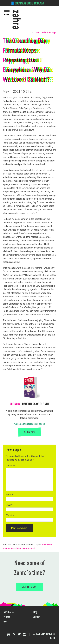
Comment (11, 466)
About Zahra (9, 612)
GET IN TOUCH (29, 587)
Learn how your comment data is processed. (28, 546)
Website (10, 515)
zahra (17, 20)
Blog (35, 612)
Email (9, 505)
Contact (37, 617)
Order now (30, 432)
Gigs (6, 622)
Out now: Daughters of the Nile (30, 3)
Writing (7, 617)
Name (9, 495)
